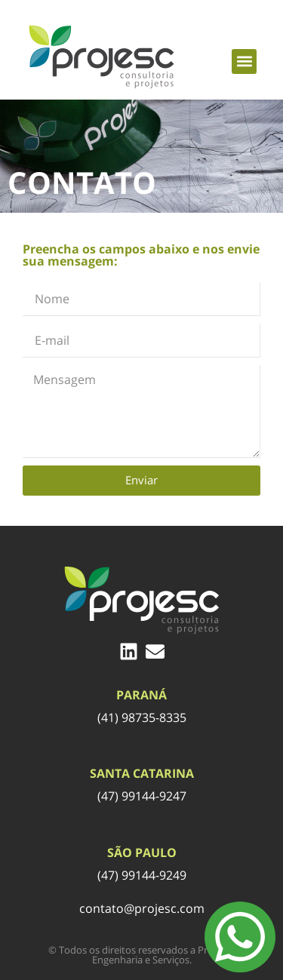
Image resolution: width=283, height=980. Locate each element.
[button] (244, 61)
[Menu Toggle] (240, 937)
